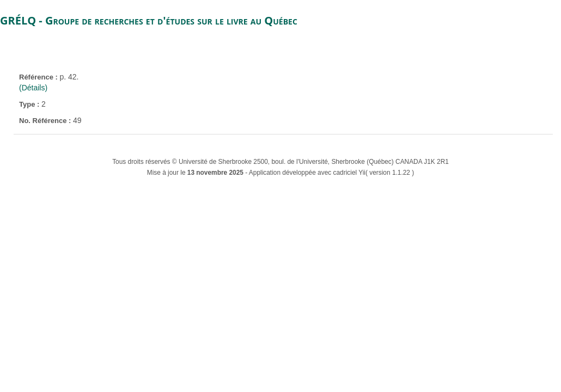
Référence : (39, 77)
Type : (30, 104)
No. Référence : (46, 121)
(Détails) (33, 88)
